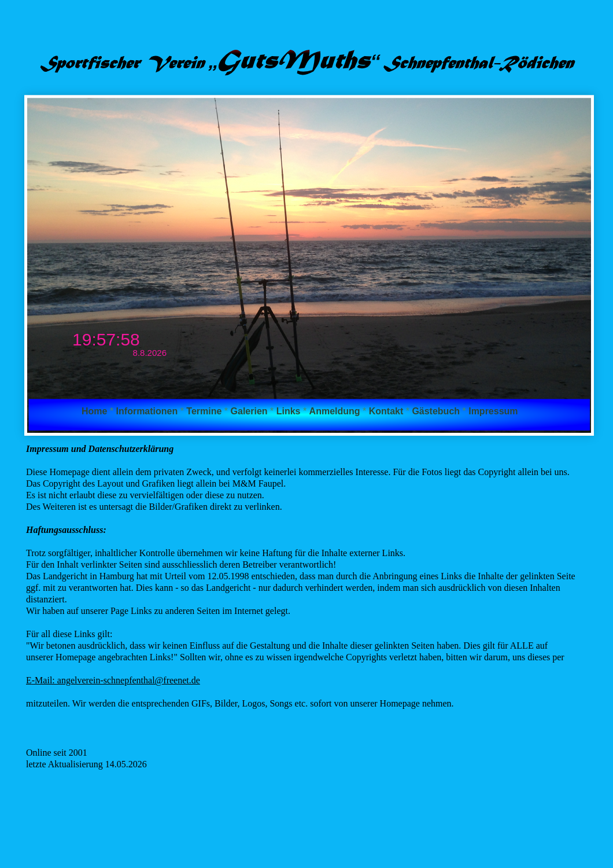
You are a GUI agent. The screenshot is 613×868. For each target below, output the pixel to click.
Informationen (148, 411)
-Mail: (45, 680)
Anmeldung (336, 411)
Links (290, 411)
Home (96, 411)
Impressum (493, 411)
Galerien (250, 411)
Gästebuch (437, 411)
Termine (205, 411)
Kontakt (387, 411)
